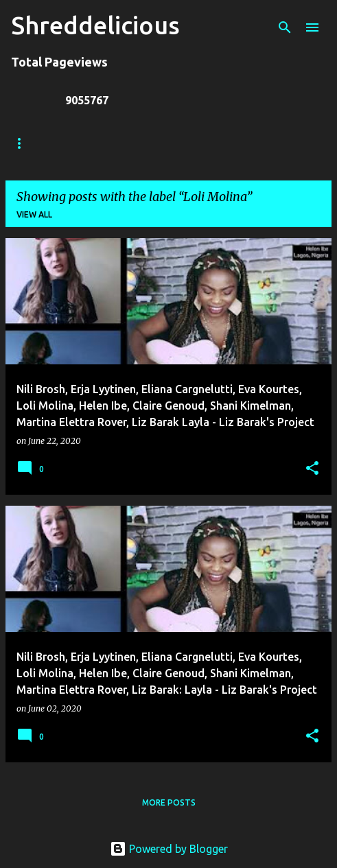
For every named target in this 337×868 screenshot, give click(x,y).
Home (24, 143)
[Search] (285, 27)
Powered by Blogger (169, 849)
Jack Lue (210, 143)
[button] (312, 469)
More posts (169, 802)
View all (34, 214)
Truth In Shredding (114, 143)
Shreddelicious (95, 25)
